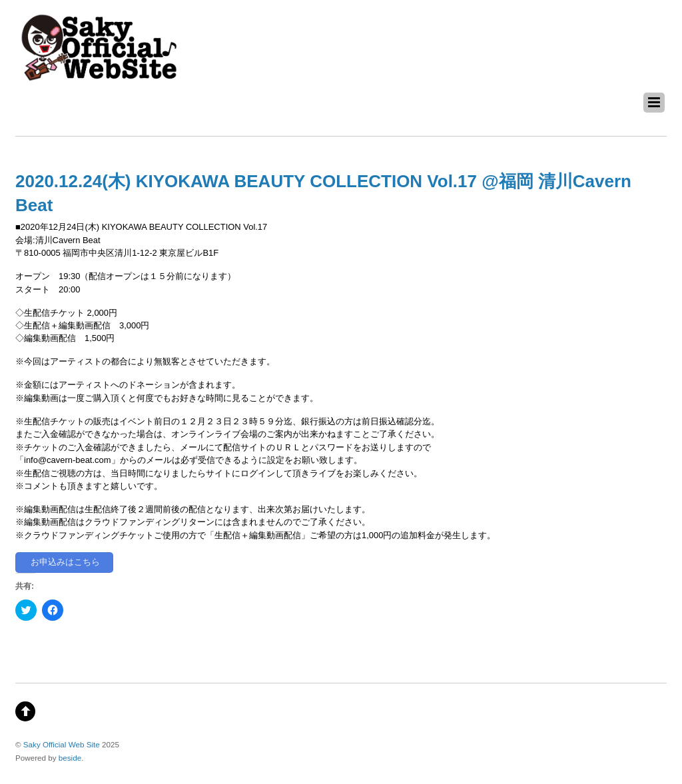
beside (70, 758)
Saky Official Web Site (62, 744)
